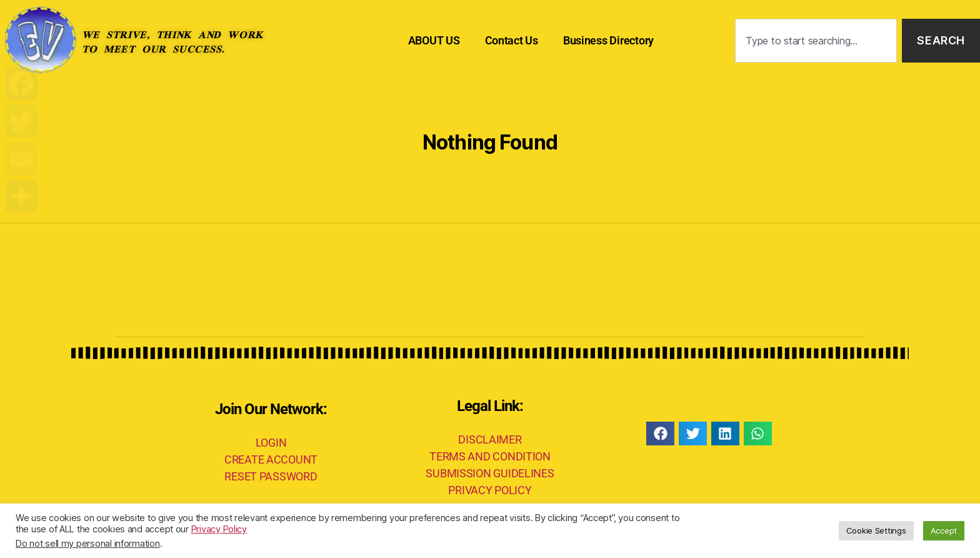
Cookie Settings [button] (876, 530)
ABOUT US (434, 40)
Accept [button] (944, 530)
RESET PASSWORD (271, 476)
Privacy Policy (219, 529)
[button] (660, 434)
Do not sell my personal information (88, 544)
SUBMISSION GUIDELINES (490, 473)
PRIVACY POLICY (490, 490)
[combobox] (816, 41)
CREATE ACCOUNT (271, 459)
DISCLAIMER (490, 439)
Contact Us (512, 40)
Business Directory (608, 40)
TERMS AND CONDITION (490, 456)
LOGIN (271, 443)
